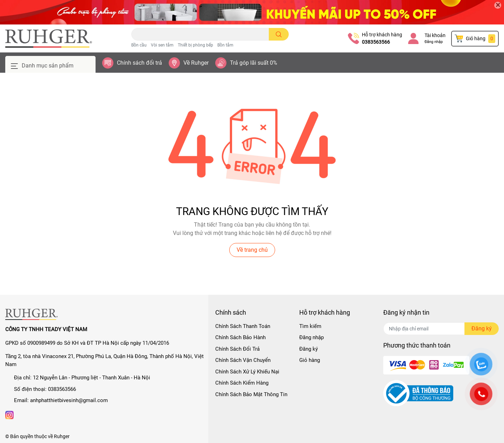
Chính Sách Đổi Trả (237, 349)
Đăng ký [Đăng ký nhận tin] (482, 328)
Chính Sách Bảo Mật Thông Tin (251, 394)
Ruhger (62, 436)
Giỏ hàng (310, 360)
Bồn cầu (139, 45)
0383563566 (376, 42)
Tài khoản (435, 35)
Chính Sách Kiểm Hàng (242, 383)
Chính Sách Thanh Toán (243, 326)
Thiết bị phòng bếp (195, 45)
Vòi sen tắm (162, 45)
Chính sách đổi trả (139, 63)
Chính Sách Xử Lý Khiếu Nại (247, 372)
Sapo (108, 436)
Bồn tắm (225, 45)
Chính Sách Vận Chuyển (243, 360)
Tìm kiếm (310, 326)
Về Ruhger (196, 63)
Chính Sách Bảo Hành (240, 337)
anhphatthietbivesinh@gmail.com (69, 400)
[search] (279, 34)
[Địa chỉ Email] (441, 329)
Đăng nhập (434, 42)
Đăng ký (309, 349)
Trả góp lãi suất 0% (254, 63)
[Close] (498, 5)
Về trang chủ (252, 250)
